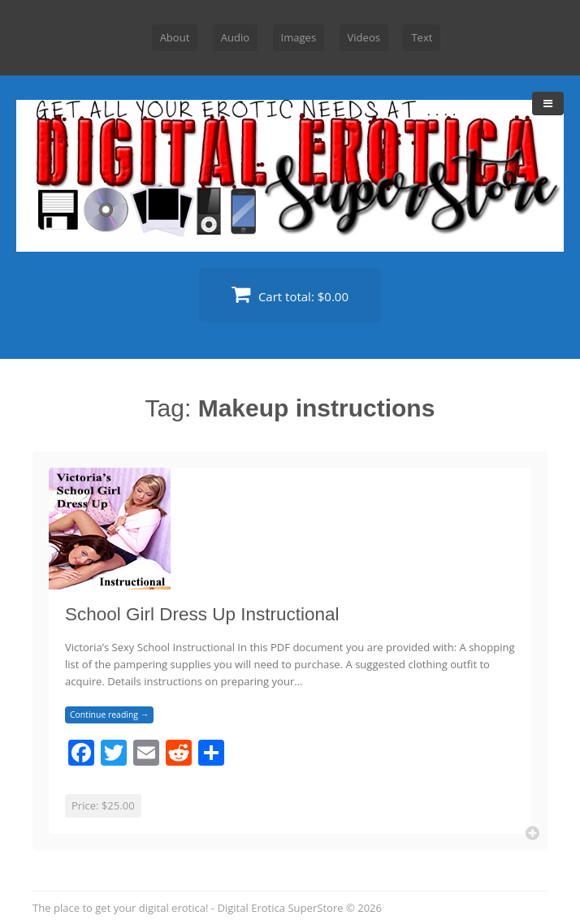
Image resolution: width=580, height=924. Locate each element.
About (175, 37)
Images (299, 37)
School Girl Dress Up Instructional (202, 614)
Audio (235, 37)
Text (422, 37)
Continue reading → (109, 715)
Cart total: (290, 294)
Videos (364, 37)
